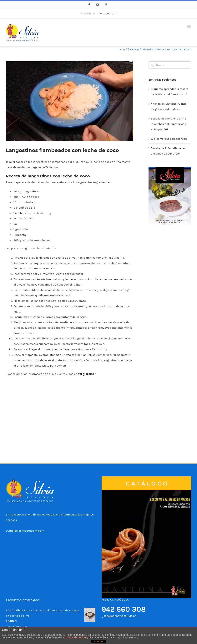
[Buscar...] (170, 65)
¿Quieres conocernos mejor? (25, 531)
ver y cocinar (87, 374)
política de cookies (76, 637)
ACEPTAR (98, 641)
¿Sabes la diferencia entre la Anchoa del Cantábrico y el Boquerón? (169, 124)
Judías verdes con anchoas (169, 139)
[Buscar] (152, 65)
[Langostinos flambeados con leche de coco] (69, 101)
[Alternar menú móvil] (189, 26)
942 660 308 (124, 609)
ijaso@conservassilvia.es (119, 616)
